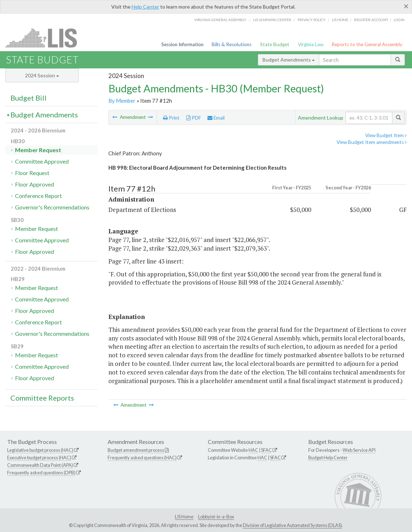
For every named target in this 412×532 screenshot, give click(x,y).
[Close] (406, 6)
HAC (253, 450)
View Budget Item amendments (372, 142)
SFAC (266, 450)
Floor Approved (35, 184)
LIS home (340, 20)
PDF (194, 118)
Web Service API (359, 450)
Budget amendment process (136, 450)
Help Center (145, 7)
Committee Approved (42, 161)
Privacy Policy (312, 20)
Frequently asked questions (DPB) (41, 473)
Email (216, 118)
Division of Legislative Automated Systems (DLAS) (292, 525)
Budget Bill (28, 98)
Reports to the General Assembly (367, 44)
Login (399, 20)
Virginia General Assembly (220, 20)
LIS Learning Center (272, 20)
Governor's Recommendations (52, 207)
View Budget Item (386, 135)
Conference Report (38, 196)
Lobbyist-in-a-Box (216, 517)
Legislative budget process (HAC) (40, 450)
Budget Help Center (328, 458)
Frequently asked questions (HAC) (142, 458)
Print (171, 118)
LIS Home (184, 517)
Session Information (182, 44)
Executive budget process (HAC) (39, 458)
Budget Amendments (289, 60)
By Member (122, 101)
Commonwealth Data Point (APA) (40, 465)
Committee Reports (42, 398)
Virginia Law (311, 44)
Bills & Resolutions (232, 44)
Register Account (371, 20)
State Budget (275, 44)
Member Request (38, 150)
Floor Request (32, 173)
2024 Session (42, 75)
